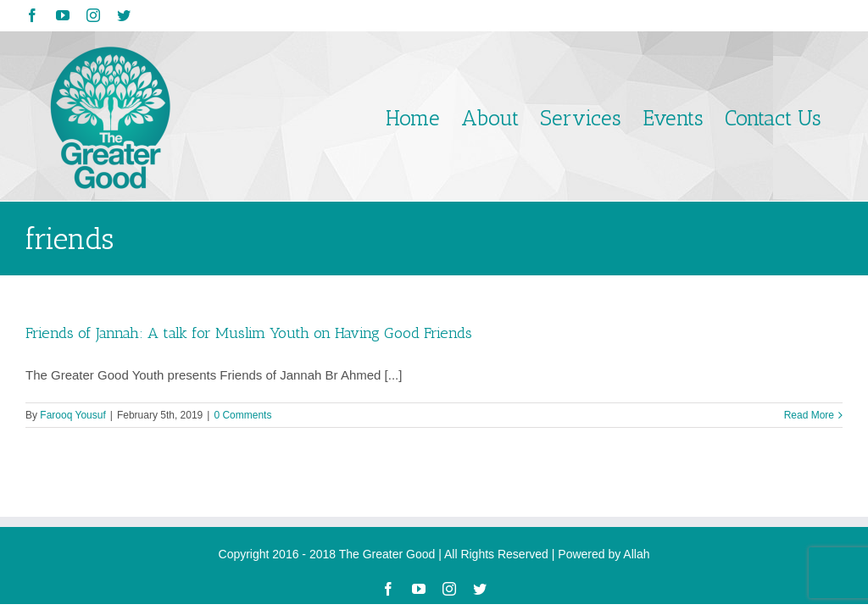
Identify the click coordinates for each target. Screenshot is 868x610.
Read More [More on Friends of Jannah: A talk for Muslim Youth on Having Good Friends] (809, 415)
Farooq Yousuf (72, 415)
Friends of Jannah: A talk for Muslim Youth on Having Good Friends (249, 333)
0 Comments (242, 415)
